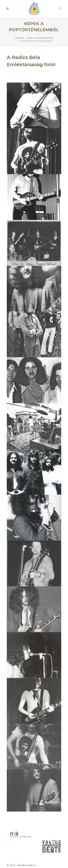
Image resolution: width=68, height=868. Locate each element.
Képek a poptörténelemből (40, 38)
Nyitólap (19, 38)
